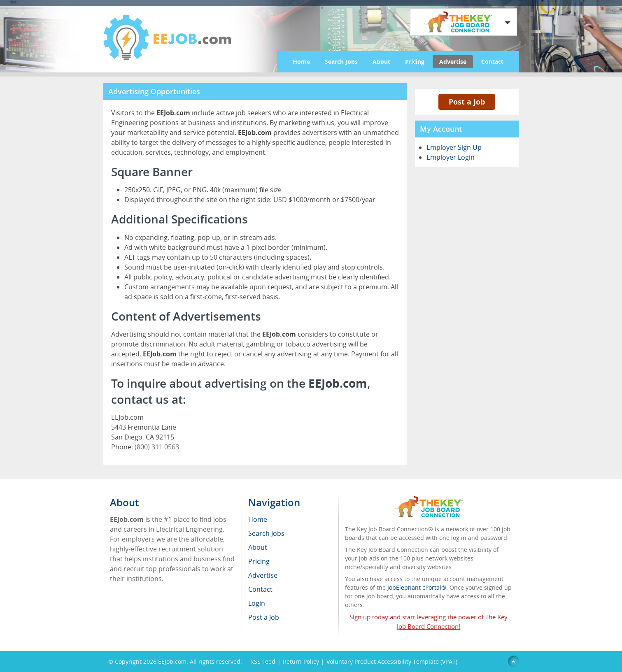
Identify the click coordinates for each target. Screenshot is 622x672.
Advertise (453, 62)
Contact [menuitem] (260, 589)
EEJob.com (172, 662)
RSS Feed (263, 662)
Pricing (415, 62)
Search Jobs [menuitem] (266, 533)
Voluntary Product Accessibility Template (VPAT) (392, 662)
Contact (492, 62)
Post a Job (467, 102)
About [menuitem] (258, 547)
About (381, 62)
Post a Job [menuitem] (264, 617)
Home (301, 62)
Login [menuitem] (257, 603)
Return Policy (301, 662)
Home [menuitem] (258, 519)
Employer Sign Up (454, 147)
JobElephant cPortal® (417, 587)
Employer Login (451, 157)
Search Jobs (341, 62)
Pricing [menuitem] (259, 561)
